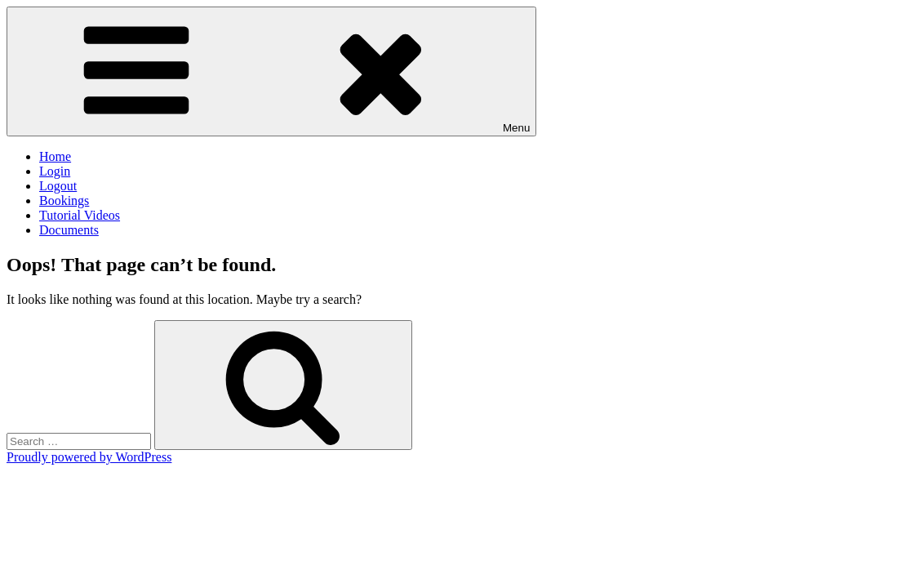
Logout (58, 186)
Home (55, 156)
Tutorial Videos (80, 215)
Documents (69, 230)
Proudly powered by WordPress (89, 457)
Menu (271, 71)
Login (55, 171)
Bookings (64, 200)
